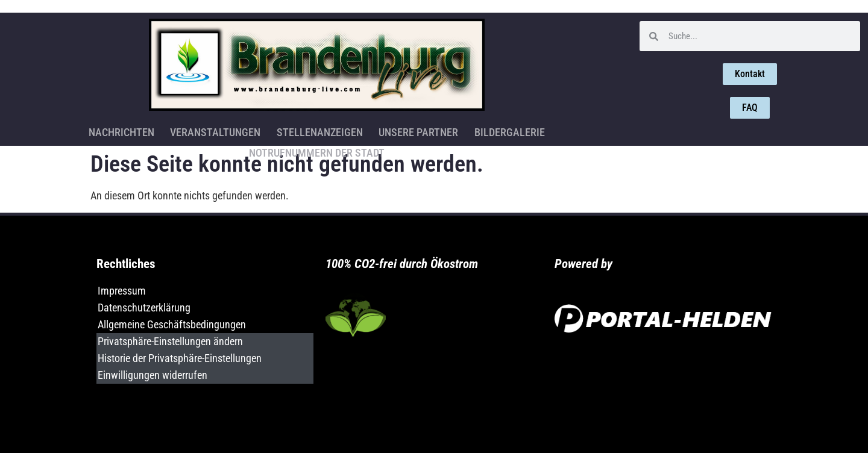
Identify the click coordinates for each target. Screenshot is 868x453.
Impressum (122, 291)
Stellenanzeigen (244, 130)
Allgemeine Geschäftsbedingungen (172, 324)
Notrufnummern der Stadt (549, 130)
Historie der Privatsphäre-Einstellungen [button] (180, 358)
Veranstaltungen (142, 130)
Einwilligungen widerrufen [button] (153, 375)
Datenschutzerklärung (144, 308)
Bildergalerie (431, 130)
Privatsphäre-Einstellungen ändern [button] (170, 341)
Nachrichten (49, 130)
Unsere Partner (342, 130)
